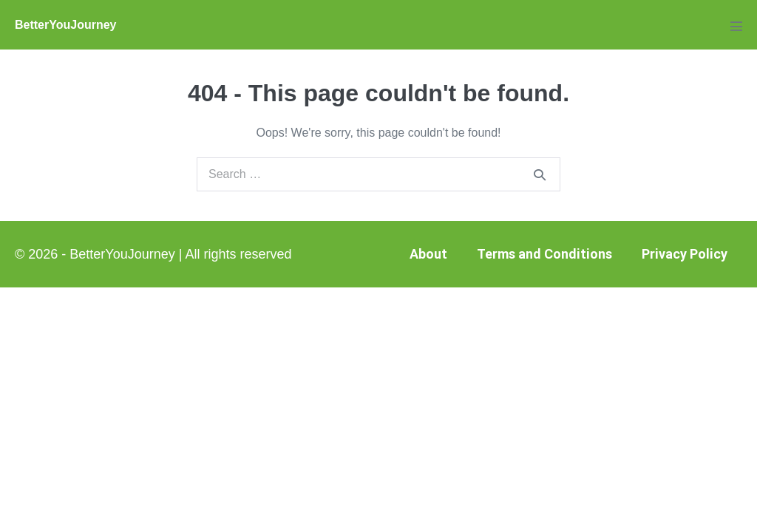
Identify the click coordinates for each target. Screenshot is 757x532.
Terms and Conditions (544, 254)
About (428, 254)
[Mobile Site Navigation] (736, 26)
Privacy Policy (685, 254)
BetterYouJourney (66, 25)
